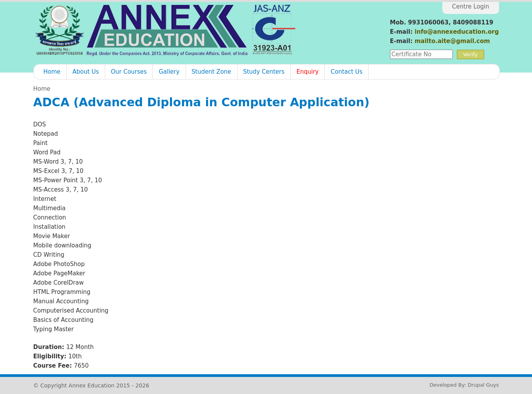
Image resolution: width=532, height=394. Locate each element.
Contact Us (347, 72)
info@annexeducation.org (457, 32)
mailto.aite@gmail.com (452, 41)
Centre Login (470, 7)
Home (52, 72)
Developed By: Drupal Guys (464, 385)
